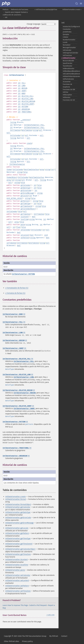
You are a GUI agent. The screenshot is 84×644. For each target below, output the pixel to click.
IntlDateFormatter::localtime (17, 565)
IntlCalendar (15, 135)
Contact (64, 636)
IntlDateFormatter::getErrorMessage (19, 523)
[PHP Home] (6, 3)
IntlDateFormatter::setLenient (17, 580)
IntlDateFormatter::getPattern (17, 533)
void (46, 235)
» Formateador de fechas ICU (17, 288)
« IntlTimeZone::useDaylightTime (46, 10)
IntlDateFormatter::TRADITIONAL (16, 448)
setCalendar (25, 230)
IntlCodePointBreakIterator (70, 74)
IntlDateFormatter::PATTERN (23, 274)
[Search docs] (77, 3)
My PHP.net (54, 636)
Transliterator (67, 66)
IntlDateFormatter (17, 164)
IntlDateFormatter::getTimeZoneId (19, 544)
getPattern (25, 201)
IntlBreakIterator (69, 69)
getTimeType (25, 204)
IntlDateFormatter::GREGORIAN (15, 456)
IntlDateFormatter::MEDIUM (14, 340)
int (19, 83)
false (25, 172)
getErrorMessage (27, 193)
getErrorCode (26, 191)
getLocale (24, 196)
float (18, 227)
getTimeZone (25, 214)
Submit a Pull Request (38, 605)
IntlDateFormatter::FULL (34, 125)
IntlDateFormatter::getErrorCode (18, 518)
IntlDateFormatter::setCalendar (18, 575)
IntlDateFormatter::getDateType (18, 512)
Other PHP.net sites (11, 641)
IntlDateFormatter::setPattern (17, 586)
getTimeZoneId (26, 206)
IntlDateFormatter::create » (72, 10)
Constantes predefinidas (67, 31)
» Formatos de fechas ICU (15, 293)
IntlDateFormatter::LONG (13, 333)
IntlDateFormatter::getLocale (17, 528)
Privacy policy (27, 641)
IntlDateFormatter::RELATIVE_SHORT (17, 406)
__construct (25, 120)
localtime (24, 219)
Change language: (34, 24)
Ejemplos (66, 34)
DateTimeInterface (31, 170)
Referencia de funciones (20, 10)
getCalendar (25, 185)
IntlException (67, 95)
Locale (65, 42)
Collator (66, 37)
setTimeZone (11, 243)
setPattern (25, 238)
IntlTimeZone (15, 130)
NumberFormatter (69, 40)
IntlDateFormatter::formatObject (18, 504)
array (42, 170)
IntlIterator (67, 97)
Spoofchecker (68, 63)
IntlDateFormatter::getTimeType (18, 539)
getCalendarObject (28, 209)
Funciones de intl (69, 100)
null (41, 130)
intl (6, 17)
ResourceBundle (68, 61)
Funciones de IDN (69, 90)
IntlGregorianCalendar (70, 53)
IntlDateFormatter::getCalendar (18, 507)
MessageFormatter (69, 48)
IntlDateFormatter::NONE (13, 314)
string (14, 122)
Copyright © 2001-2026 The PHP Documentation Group (25, 636)
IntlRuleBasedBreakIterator (70, 71)
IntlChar (66, 92)
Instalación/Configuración (70, 27)
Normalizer (67, 45)
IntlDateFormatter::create (15, 497)
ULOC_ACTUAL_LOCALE (14, 198)
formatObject (12, 177)
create (29, 143)
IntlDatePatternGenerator (70, 76)
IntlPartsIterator (68, 79)
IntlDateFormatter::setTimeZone (18, 591)
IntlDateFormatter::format (16, 499)
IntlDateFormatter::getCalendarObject (20, 549)
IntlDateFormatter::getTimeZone (18, 554)
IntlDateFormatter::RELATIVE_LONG (17, 375)
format (9, 170)
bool (34, 217)
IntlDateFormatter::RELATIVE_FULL (17, 359)
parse (23, 225)
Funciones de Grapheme (67, 86)
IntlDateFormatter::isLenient (16, 559)
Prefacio (6, 10)
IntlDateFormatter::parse (15, 570)
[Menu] (81, 3)
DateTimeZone (27, 130)
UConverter (67, 82)
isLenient (24, 217)
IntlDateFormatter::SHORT (13, 348)
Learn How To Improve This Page (15, 605)
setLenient (25, 235)
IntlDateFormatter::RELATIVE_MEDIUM (17, 390)
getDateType (25, 188)
